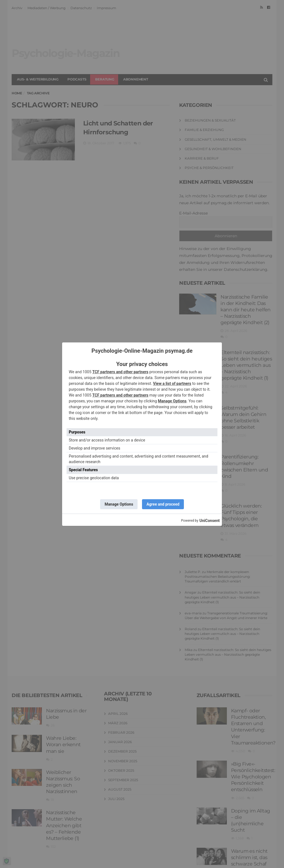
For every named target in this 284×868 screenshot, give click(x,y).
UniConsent (210, 521)
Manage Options (172, 401)
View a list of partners (172, 383)
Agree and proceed (163, 504)
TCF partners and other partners (120, 372)
